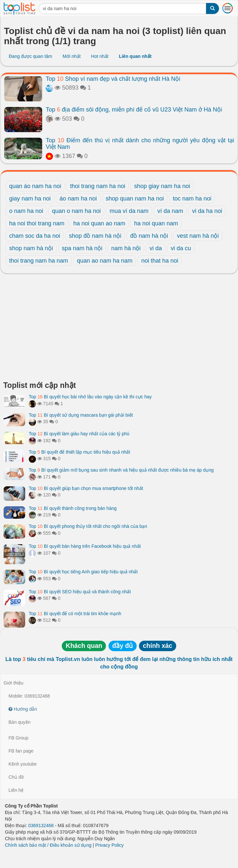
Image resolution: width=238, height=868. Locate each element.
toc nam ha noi (192, 199)
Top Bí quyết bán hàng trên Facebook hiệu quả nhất (85, 546)
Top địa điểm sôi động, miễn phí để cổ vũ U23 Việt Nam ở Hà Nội (134, 110)
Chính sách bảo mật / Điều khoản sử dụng (48, 845)
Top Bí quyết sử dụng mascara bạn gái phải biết (81, 415)
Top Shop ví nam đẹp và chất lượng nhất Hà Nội (113, 79)
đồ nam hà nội (149, 236)
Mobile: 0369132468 (29, 696)
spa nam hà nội (82, 248)
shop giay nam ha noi (162, 186)
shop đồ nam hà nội (95, 236)
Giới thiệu (14, 683)
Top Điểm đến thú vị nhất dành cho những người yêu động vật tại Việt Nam (140, 144)
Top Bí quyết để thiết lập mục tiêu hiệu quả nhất (79, 452)
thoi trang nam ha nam (39, 261)
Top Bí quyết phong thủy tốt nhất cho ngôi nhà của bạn (88, 526)
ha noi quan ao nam (99, 223)
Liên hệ (16, 790)
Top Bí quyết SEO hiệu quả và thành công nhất (80, 592)
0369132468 (41, 825)
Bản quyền (19, 722)
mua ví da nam (129, 211)
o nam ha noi (26, 211)
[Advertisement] (119, 329)
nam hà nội (126, 248)
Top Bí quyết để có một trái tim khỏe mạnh (75, 614)
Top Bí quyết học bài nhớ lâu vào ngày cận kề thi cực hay (90, 397)
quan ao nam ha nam (105, 261)
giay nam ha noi (30, 199)
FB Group (18, 738)
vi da (156, 248)
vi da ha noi (207, 211)
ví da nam (170, 211)
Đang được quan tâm (30, 56)
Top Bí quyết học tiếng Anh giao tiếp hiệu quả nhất (83, 572)
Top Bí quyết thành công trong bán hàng (73, 508)
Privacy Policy (109, 845)
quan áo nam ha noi (35, 186)
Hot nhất (100, 56)
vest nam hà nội (198, 236)
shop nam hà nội (31, 248)
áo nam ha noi (78, 199)
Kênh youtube (23, 764)
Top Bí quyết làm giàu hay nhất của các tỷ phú (79, 434)
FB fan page (21, 751)
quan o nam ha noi (76, 211)
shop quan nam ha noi (135, 199)
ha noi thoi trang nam (37, 223)
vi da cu (181, 248)
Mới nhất (71, 56)
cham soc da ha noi (35, 236)
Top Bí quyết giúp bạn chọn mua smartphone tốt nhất (86, 488)
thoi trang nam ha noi (98, 186)
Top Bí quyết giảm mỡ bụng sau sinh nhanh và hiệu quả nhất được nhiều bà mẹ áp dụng (121, 470)
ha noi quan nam (156, 223)
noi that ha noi (160, 261)
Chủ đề (16, 777)
